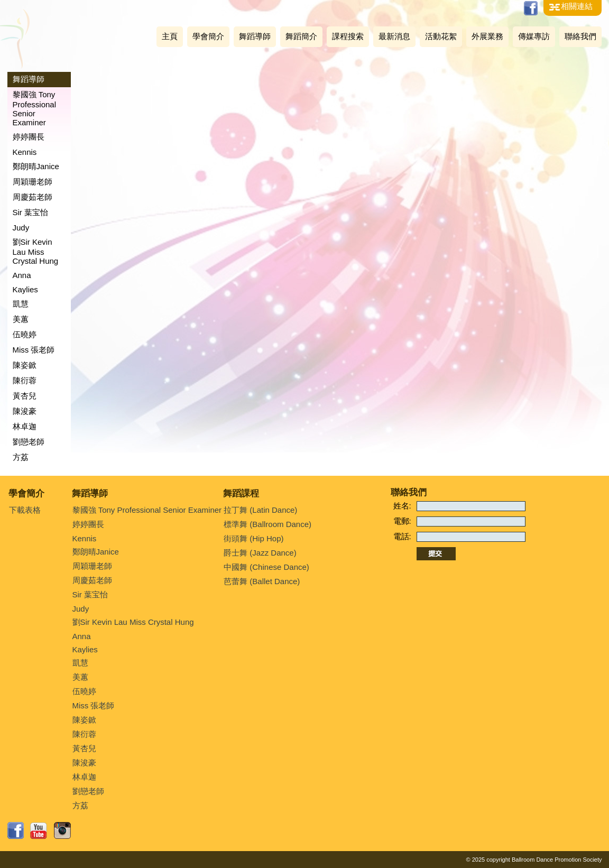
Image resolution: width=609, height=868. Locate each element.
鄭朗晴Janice (36, 166)
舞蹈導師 (255, 36)
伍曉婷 (25, 334)
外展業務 (487, 36)
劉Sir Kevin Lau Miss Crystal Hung (36, 251)
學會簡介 (208, 36)
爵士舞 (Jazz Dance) (260, 553)
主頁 (170, 36)
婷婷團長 (29, 137)
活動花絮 (441, 36)
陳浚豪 (25, 411)
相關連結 (577, 6)
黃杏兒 (25, 396)
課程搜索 (348, 36)
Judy (21, 228)
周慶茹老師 (33, 197)
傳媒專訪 (534, 36)
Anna (22, 275)
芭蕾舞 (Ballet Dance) (262, 581)
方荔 (21, 457)
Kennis (25, 152)
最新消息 (394, 36)
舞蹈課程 (241, 493)
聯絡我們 (580, 36)
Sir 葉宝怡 (31, 212)
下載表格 (25, 510)
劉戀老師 (29, 442)
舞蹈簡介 (301, 36)
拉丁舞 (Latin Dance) (260, 510)
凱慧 (21, 304)
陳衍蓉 (25, 380)
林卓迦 (25, 426)
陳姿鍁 (25, 365)
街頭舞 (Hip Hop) (253, 538)
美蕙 (21, 319)
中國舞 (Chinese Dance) (266, 567)
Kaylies (25, 289)
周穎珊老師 (33, 182)
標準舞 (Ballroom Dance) (267, 524)
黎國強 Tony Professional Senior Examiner (35, 108)
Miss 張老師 (34, 350)
